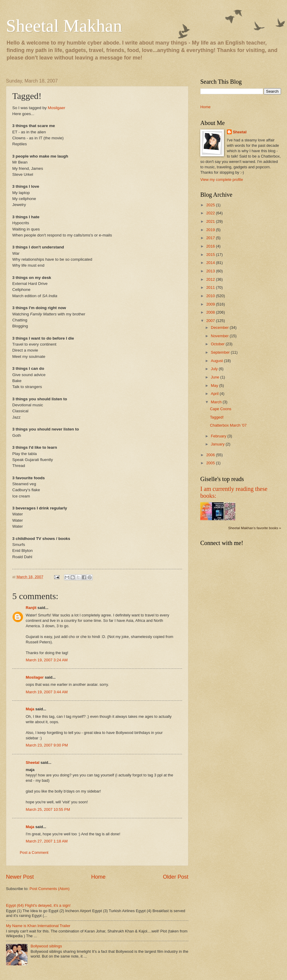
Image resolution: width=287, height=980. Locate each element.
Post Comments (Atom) (50, 889)
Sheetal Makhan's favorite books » (255, 528)
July (215, 369)
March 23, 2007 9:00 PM (47, 745)
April (215, 394)
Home (98, 877)
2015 (211, 255)
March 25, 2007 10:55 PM (48, 809)
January (218, 444)
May (215, 386)
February (219, 436)
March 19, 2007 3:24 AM (47, 660)
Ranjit (31, 608)
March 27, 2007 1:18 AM (47, 841)
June (216, 377)
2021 (211, 221)
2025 (211, 205)
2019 (211, 230)
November (220, 336)
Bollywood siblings (46, 946)
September (221, 352)
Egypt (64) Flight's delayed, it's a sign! (38, 905)
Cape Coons (221, 409)
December (220, 328)
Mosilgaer (57, 108)
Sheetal (33, 763)
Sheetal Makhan (64, 26)
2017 (211, 238)
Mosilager (35, 677)
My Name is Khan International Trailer (38, 926)
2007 (211, 321)
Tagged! (217, 417)
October (218, 344)
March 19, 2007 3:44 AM (47, 692)
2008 (211, 312)
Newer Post (20, 877)
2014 (211, 263)
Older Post (176, 877)
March (217, 402)
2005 (211, 463)
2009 (211, 304)
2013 (211, 271)
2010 (211, 296)
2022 (211, 213)
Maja (30, 709)
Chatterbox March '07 (228, 425)
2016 (211, 246)
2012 (211, 279)
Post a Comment (34, 852)
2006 (211, 455)
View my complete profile (222, 180)
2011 (211, 287)
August (217, 361)
